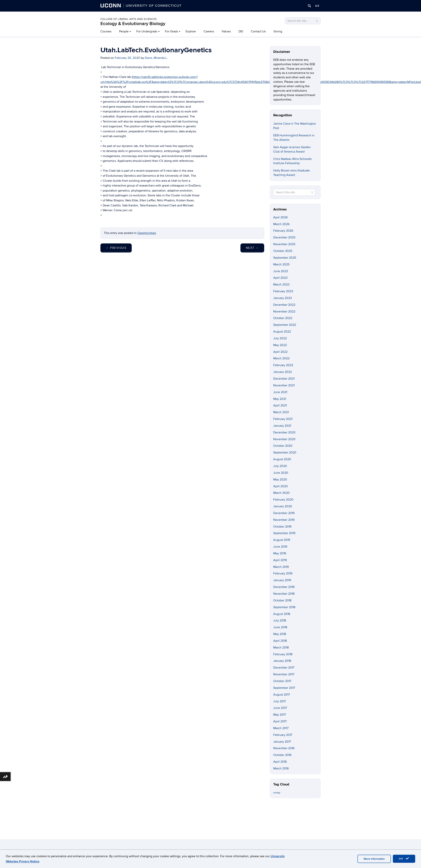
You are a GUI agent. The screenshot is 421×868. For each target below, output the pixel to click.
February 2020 (283, 500)
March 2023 (281, 285)
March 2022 (281, 358)
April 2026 (280, 217)
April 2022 (280, 352)
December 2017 (284, 668)
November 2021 (284, 385)
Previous (116, 248)
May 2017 (280, 715)
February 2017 (283, 735)
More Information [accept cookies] (374, 859)
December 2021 (284, 379)
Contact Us (258, 31)
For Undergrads (147, 31)
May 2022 (280, 345)
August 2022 (282, 332)
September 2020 (285, 453)
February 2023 (283, 291)
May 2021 (280, 399)
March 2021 (281, 412)
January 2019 (282, 580)
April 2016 (280, 762)
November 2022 (284, 312)
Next (252, 248)
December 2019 (284, 513)
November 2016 (284, 748)
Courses (106, 31)
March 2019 (281, 567)
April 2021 (280, 405)
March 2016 (281, 768)
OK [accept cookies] (404, 859)
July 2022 (280, 338)
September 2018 (284, 607)
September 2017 (284, 688)
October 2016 (282, 755)
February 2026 (283, 231)
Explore (191, 31)
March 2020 (281, 493)
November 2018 (284, 594)
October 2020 (283, 446)
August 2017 (282, 695)
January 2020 (283, 506)
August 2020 (282, 459)
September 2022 (285, 325)
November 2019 (284, 520)
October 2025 (283, 251)
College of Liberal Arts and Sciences (129, 19)
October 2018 (282, 600)
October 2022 (283, 318)
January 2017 (282, 742)
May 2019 (280, 553)
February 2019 (283, 573)
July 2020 (280, 466)
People (124, 31)
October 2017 (282, 681)
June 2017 (280, 708)
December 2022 (284, 305)
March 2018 (281, 648)
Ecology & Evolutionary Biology (133, 24)
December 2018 (284, 587)
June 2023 (281, 271)
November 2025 (284, 244)
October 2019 (282, 527)
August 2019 (282, 540)
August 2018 (282, 614)
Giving (278, 31)
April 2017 (280, 721)
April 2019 (280, 560)
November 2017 (284, 674)
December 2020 (284, 432)
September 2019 (284, 533)
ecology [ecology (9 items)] (277, 793)
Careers (209, 31)
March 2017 (281, 728)
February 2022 (283, 365)
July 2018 (280, 621)
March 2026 (281, 224)
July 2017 (280, 701)
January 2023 (283, 298)
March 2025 (281, 264)
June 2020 (281, 473)
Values (226, 31)
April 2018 (280, 641)
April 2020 (281, 486)
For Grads (171, 31)
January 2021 (282, 426)
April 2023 (280, 278)
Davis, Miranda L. (156, 58)
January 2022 (283, 372)
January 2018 (282, 661)
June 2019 (280, 547)
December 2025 (284, 237)
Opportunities (147, 233)
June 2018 (280, 627)
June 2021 (280, 392)
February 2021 (283, 419)
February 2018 (283, 654)
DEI (241, 31)
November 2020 (284, 439)
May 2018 (280, 634)
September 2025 (285, 258)
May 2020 (280, 480)
